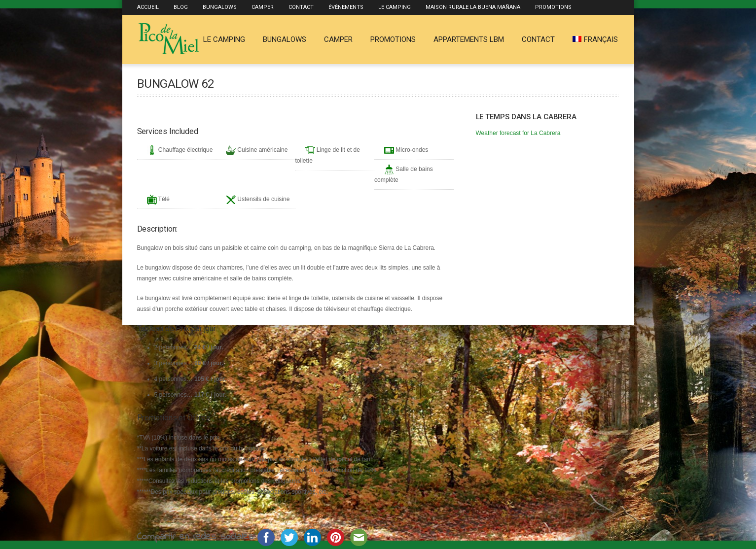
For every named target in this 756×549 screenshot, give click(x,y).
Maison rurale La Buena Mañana (473, 7)
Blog (181, 7)
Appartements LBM (469, 39)
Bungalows (220, 7)
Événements (346, 7)
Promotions (553, 7)
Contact (301, 7)
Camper (263, 7)
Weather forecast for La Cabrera (518, 133)
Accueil (148, 7)
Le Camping (395, 7)
